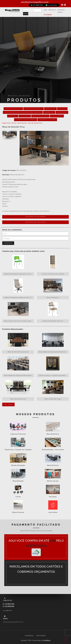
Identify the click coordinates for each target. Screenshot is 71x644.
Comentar (8, 242)
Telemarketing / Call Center (47, 118)
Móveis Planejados (57, 115)
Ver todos (8, 403)
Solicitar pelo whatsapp (36, 221)
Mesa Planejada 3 (53, 296)
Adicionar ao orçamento (36, 216)
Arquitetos (61, 11)
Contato (47, 13)
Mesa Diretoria (49, 111)
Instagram (41, 636)
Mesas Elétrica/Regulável (40, 115)
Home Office (62, 107)
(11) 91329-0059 (50, 5)
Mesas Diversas (25, 115)
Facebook (29, 636)
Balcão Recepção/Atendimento (34, 107)
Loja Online (54, 13)
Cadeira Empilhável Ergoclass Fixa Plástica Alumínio (19, 273)
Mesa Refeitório (62, 111)
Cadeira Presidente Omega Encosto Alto (18, 296)
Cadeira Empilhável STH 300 (53, 320)
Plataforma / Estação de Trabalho (26, 118)
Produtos (53, 11)
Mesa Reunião (13, 115)
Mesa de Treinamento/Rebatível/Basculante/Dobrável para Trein (23, 111)
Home (46, 11)
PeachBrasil (47, 640)
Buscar (27, 13)
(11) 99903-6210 (9, 606)
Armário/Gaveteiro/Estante (13, 107)
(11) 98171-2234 (9, 604)
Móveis (14, 122)
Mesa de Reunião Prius (35, 122)
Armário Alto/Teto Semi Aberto (53, 273)
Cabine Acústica (50, 107)
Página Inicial (6, 122)
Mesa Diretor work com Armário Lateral (18, 320)
